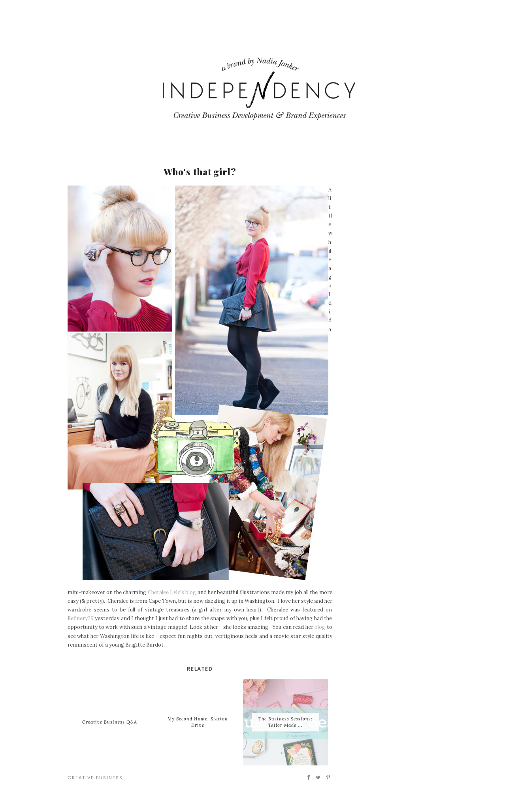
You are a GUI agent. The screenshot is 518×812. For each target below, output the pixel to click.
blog (320, 627)
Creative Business (95, 778)
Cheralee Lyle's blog (172, 592)
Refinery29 (81, 618)
